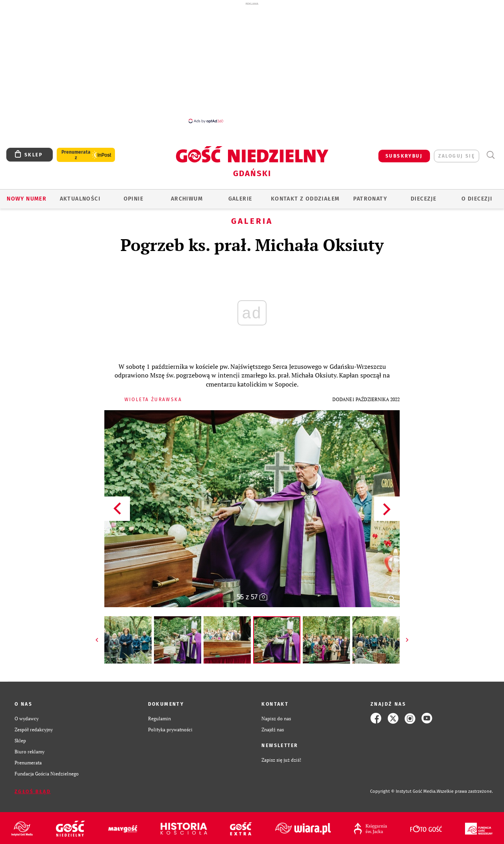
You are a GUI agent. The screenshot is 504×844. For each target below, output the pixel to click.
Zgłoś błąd (33, 792)
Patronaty (370, 199)
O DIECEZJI (477, 199)
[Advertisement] (252, 62)
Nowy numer (27, 199)
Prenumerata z (76, 155)
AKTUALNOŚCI (80, 199)
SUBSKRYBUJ (404, 156)
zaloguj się (457, 156)
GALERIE (240, 199)
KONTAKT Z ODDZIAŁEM (305, 199)
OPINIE (133, 199)
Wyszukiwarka (490, 155)
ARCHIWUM (187, 199)
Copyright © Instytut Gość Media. (403, 791)
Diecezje (423, 199)
